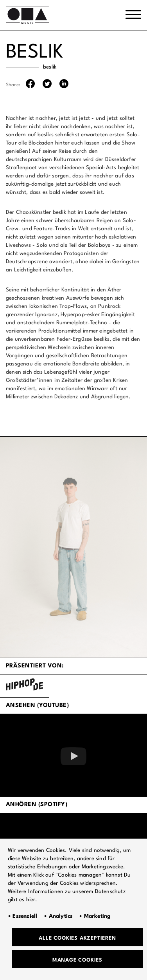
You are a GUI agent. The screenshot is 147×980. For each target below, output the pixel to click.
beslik (50, 67)
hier (31, 900)
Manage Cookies (77, 960)
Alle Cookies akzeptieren (77, 938)
